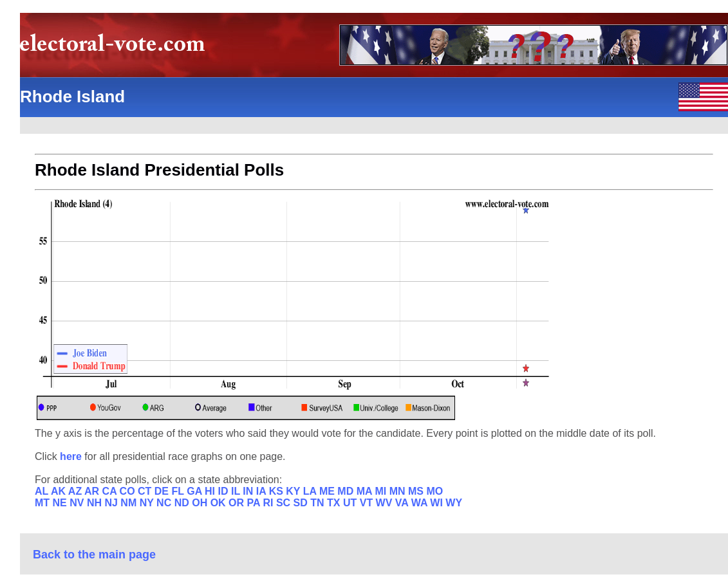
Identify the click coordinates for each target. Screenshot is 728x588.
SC (285, 503)
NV (78, 503)
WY (454, 503)
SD (302, 503)
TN (319, 503)
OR (238, 503)
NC (165, 503)
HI (211, 491)
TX (335, 503)
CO (129, 491)
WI (438, 503)
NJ (112, 503)
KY (294, 491)
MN (399, 491)
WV (386, 503)
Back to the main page (94, 555)
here (72, 456)
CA (111, 491)
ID (225, 491)
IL (237, 491)
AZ (76, 491)
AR (93, 491)
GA (196, 491)
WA (421, 503)
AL (43, 491)
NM (130, 503)
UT (351, 503)
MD (347, 491)
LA (311, 491)
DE (163, 491)
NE (61, 503)
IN (249, 491)
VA (403, 503)
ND (183, 503)
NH (96, 503)
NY (148, 503)
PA (255, 503)
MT (44, 503)
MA (366, 491)
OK (219, 503)
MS (417, 491)
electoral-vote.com (116, 48)
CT (146, 491)
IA (263, 491)
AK (60, 491)
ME (328, 491)
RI (269, 503)
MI (382, 491)
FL (179, 491)
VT (368, 503)
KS (278, 491)
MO (434, 491)
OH (201, 503)
